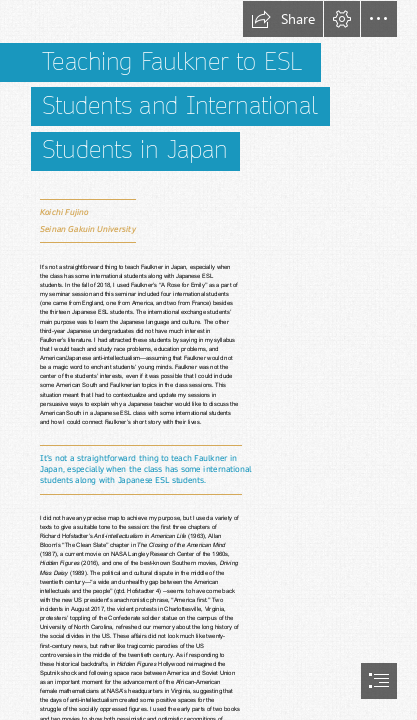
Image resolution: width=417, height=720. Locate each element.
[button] (283, 19)
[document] (208, 360)
